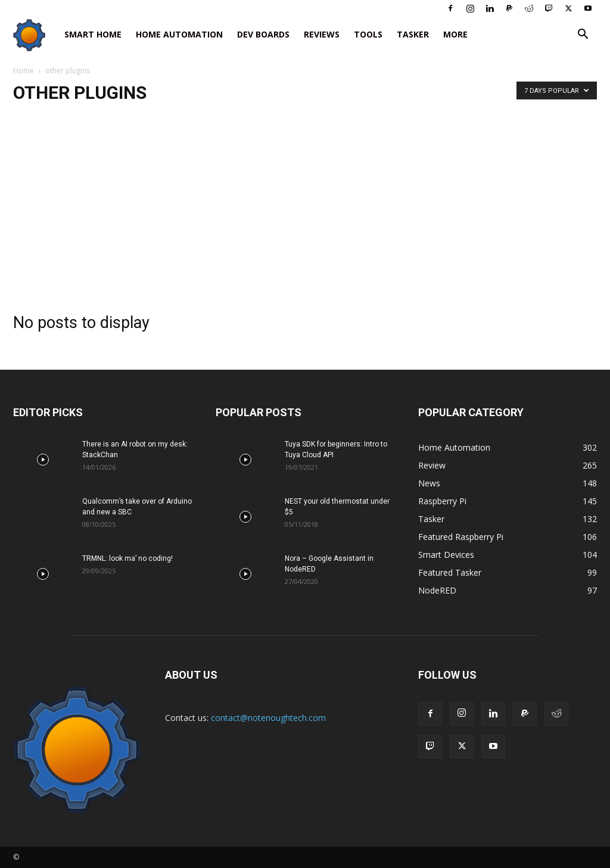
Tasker (413, 34)
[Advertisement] (305, 204)
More (455, 34)
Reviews (322, 34)
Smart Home (93, 34)
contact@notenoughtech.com (268, 718)
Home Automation (179, 34)
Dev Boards (263, 34)
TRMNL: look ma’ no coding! (127, 558)
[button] (583, 35)
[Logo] (35, 35)
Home (24, 71)
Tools (368, 34)
